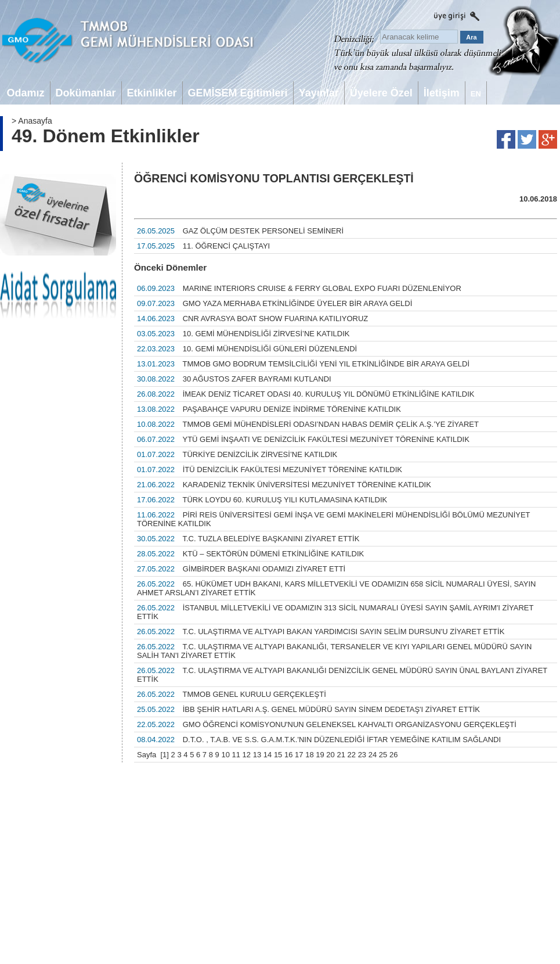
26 (393, 755)
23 (362, 755)
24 (373, 755)
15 (278, 755)
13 (257, 755)
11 (236, 755)
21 (341, 755)
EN (476, 94)
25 (383, 755)
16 (288, 755)
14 (268, 755)
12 (247, 755)
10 (225, 755)
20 (330, 755)
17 (299, 755)
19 (320, 755)
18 (309, 755)
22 (352, 755)
